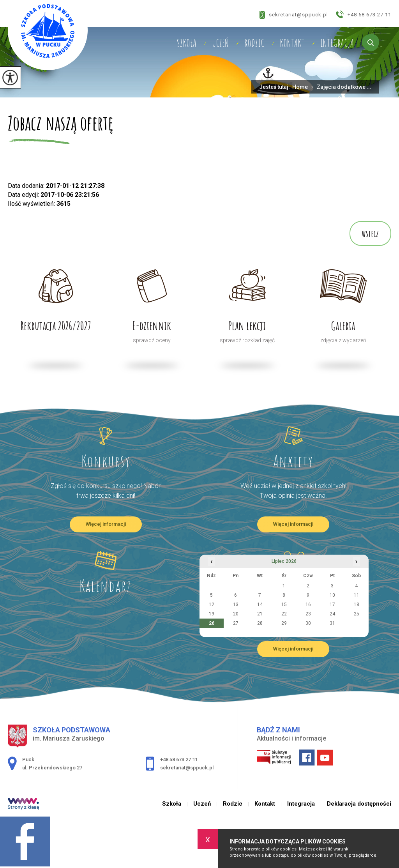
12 (212, 605)
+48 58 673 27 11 (364, 14)
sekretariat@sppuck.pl (294, 15)
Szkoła (186, 43)
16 (308, 605)
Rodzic (254, 43)
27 (236, 623)
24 (332, 614)
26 (212, 623)
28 (260, 623)
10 (332, 595)
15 (284, 605)
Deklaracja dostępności (359, 804)
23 (308, 614)
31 (332, 623)
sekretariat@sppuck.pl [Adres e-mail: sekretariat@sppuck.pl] (187, 768)
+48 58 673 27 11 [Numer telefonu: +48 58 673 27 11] (179, 759)
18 (357, 605)
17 (332, 605)
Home (300, 87)
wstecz (370, 233)
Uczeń (220, 43)
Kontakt (292, 43)
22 (284, 614)
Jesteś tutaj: (276, 87)
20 (236, 614)
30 (308, 623)
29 (284, 623)
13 (236, 605)
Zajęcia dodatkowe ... (340, 87)
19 (212, 614)
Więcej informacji (106, 524)
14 (260, 605)
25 (357, 614)
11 (357, 595)
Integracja (337, 43)
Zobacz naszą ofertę (61, 124)
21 (260, 614)
